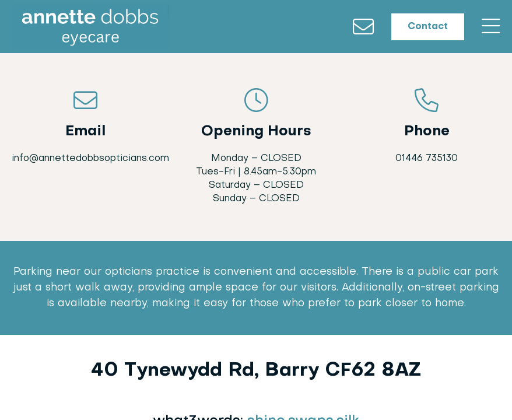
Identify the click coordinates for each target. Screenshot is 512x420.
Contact (428, 27)
